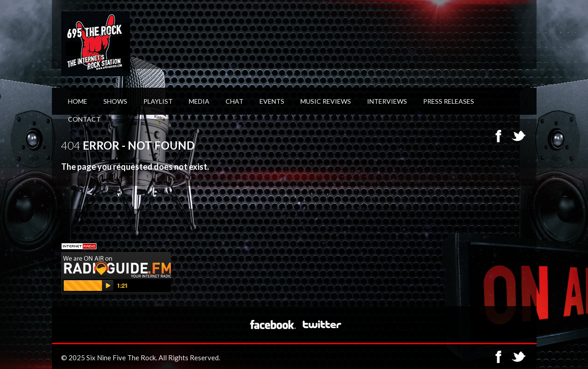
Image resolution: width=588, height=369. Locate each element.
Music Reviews (326, 101)
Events (272, 101)
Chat (235, 101)
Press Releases (449, 101)
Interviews (387, 101)
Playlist (158, 101)
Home (78, 101)
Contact (84, 119)
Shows (115, 101)
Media (199, 101)
